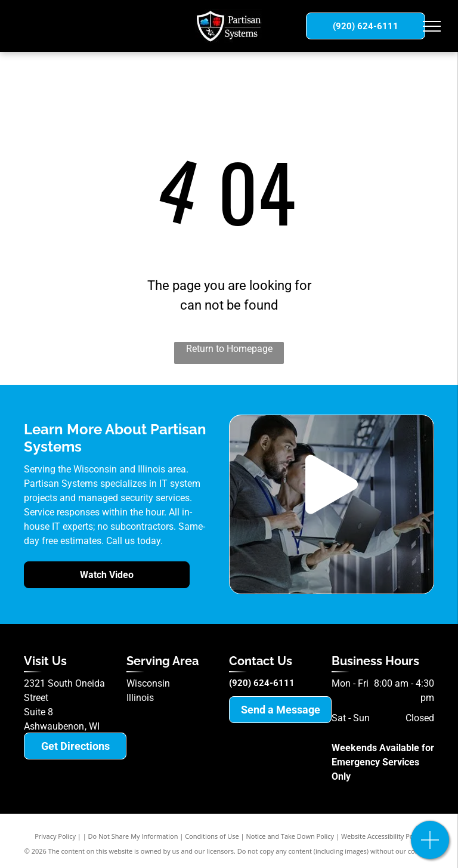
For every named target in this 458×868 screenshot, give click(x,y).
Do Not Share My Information (133, 836)
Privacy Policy (55, 836)
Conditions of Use (212, 836)
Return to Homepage (229, 349)
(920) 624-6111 (262, 683)
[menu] (432, 26)
